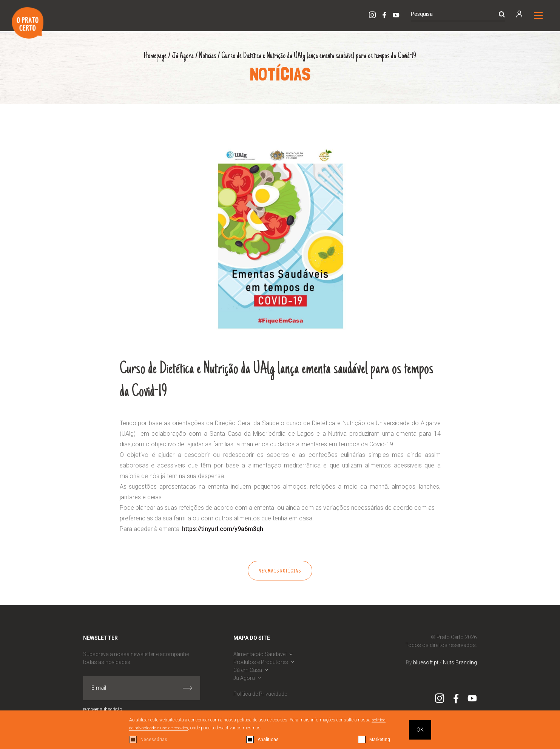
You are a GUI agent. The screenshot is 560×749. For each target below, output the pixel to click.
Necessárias (154, 740)
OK (420, 730)
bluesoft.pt (426, 662)
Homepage (153, 56)
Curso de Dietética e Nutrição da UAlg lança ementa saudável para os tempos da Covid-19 (320, 56)
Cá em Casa (248, 670)
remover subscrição (103, 709)
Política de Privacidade (260, 694)
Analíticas (268, 740)
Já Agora (181, 56)
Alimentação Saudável (260, 654)
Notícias (206, 56)
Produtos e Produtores (261, 662)
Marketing (380, 740)
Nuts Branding (460, 662)
